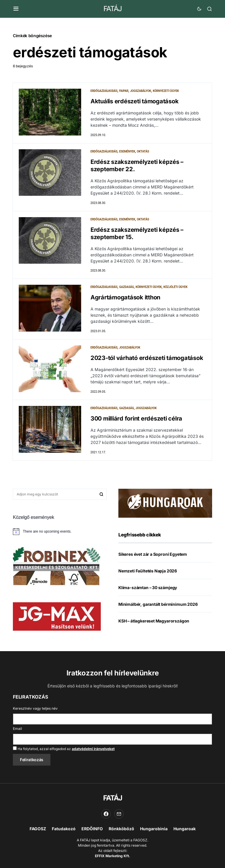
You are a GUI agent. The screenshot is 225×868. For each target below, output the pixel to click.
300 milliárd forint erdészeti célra (136, 419)
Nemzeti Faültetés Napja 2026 (148, 571)
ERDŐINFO (92, 829)
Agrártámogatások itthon (125, 298)
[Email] (119, 814)
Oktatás (143, 151)
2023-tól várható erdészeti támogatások (147, 358)
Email (17, 729)
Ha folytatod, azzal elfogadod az (64, 749)
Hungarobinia (154, 829)
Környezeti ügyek (166, 91)
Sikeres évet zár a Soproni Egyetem (153, 554)
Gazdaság (127, 287)
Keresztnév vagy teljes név (35, 708)
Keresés (101, 495)
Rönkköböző (121, 829)
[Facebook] (106, 814)
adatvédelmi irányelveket (93, 749)
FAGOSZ (38, 829)
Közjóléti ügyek (175, 287)
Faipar (124, 91)
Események (127, 151)
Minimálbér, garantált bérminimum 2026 (158, 604)
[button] (16, 9)
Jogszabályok (141, 91)
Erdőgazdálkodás (104, 91)
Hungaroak (185, 829)
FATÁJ (113, 9)
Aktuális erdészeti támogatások (135, 101)
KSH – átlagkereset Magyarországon (154, 621)
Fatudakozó (64, 829)
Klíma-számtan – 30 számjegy (148, 588)
